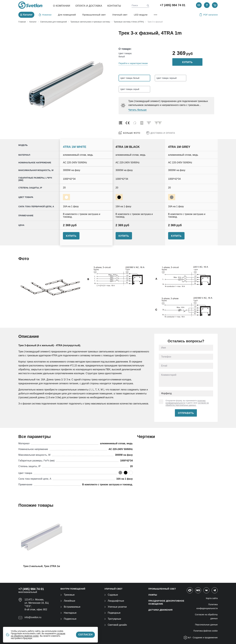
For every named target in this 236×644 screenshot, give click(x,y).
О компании (62, 6)
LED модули (141, 15)
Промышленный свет (94, 15)
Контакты (114, 6)
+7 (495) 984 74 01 (173, 5)
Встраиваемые (70, 607)
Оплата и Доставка (89, 6)
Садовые (111, 595)
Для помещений (67, 15)
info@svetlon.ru (33, 617)
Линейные (68, 601)
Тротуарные (113, 619)
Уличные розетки (116, 607)
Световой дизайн (116, 625)
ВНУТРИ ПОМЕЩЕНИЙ (73, 589)
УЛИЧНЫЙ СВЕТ (113, 589)
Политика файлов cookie (206, 631)
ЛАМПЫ (153, 595)
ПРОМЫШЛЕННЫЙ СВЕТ (162, 589)
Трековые (68, 595)
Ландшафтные (114, 601)
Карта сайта (212, 598)
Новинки (45, 15)
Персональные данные (206, 625)
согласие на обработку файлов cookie (38, 635)
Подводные (113, 613)
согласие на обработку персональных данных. (187, 404)
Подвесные (68, 619)
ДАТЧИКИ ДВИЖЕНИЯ (161, 610)
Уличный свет (120, 15)
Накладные (68, 613)
